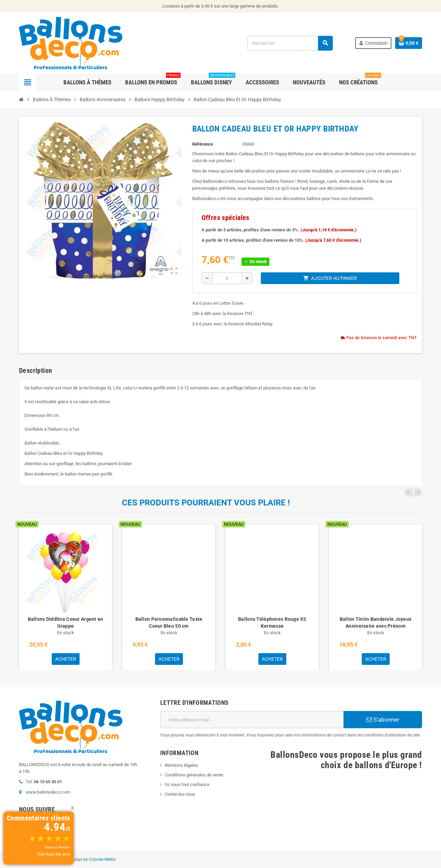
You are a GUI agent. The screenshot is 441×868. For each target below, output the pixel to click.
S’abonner (383, 720)
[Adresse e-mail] (252, 720)
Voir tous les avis (54, 854)
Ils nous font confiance (187, 785)
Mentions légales (181, 765)
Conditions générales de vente (194, 775)
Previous (409, 492)
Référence (203, 144)
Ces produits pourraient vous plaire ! (206, 503)
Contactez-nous (180, 794)
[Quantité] (227, 278)
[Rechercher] (290, 43)
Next (418, 492)
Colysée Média (102, 859)
